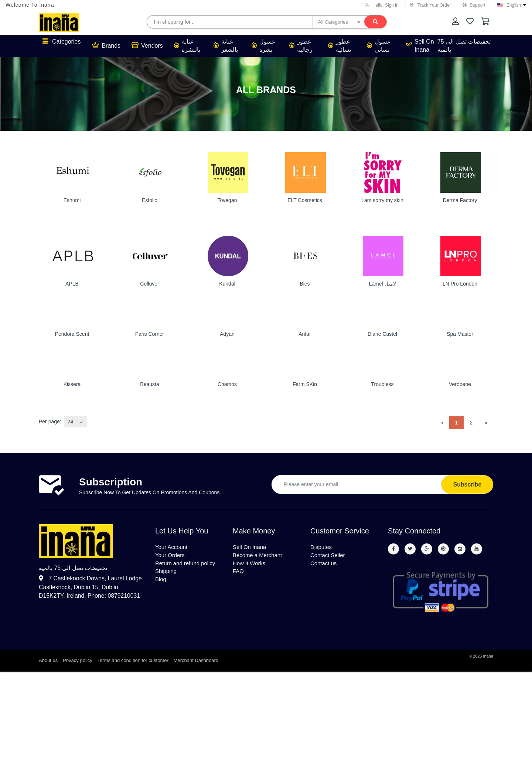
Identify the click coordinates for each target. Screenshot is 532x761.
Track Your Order (431, 5)
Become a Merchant (259, 557)
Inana (488, 657)
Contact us (324, 565)
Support (474, 5)
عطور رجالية (301, 46)
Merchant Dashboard (196, 661)
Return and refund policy (187, 565)
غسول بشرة (263, 46)
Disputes (322, 548)
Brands (106, 45)
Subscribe (467, 484)
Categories (62, 41)
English (514, 5)
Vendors (147, 45)
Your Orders (171, 557)
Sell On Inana (420, 46)
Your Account (173, 548)
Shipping (167, 574)
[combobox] (75, 422)
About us (48, 661)
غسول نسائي (378, 46)
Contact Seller (329, 557)
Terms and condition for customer (133, 661)
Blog (161, 583)
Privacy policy (77, 661)
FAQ (239, 574)
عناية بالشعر (226, 46)
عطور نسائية (340, 46)
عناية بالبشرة (187, 46)
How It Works (250, 565)
